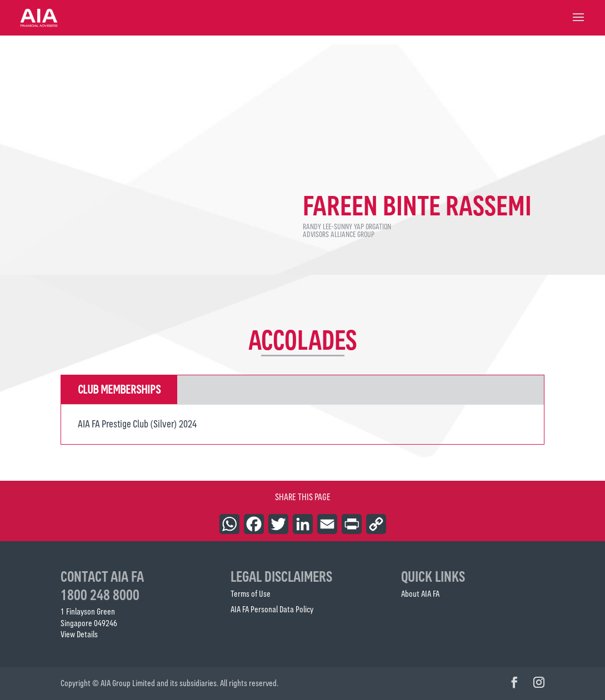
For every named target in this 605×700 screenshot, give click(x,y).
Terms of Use (251, 594)
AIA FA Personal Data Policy (272, 609)
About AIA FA (420, 594)
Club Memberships (119, 389)
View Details (79, 634)
